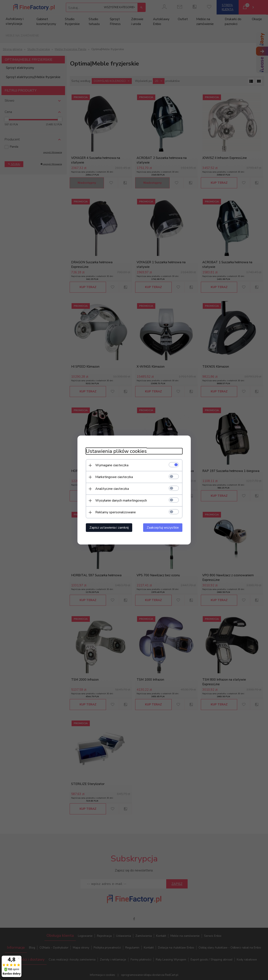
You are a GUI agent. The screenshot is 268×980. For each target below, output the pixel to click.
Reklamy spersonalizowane (116, 512)
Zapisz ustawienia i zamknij (109, 528)
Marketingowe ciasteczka (114, 477)
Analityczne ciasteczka (112, 489)
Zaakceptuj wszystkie (163, 528)
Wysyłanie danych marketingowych (121, 500)
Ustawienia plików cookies (116, 451)
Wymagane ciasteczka (112, 465)
